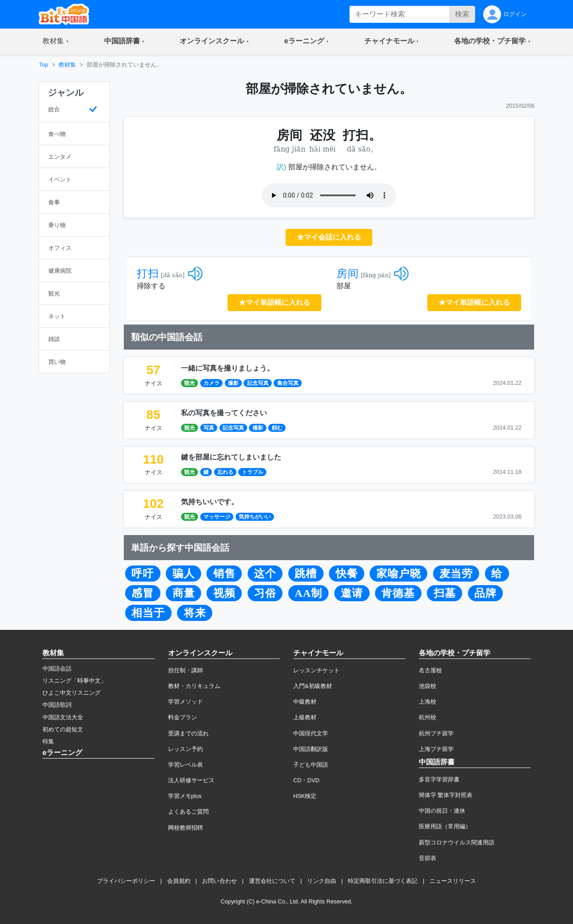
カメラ (211, 383)
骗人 (184, 574)
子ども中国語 (311, 765)
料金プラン (183, 717)
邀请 (352, 593)
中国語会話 (57, 669)
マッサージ (217, 517)
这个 (265, 574)
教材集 (67, 65)
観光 (190, 383)
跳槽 (306, 574)
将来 (195, 613)
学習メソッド (185, 702)
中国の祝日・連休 (442, 811)
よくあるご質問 (188, 812)
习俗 (265, 593)
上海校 (428, 702)
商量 (184, 593)
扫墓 (445, 593)
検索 (462, 14)
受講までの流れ (188, 733)
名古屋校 (430, 670)
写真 (209, 428)
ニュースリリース (453, 881)
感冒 (143, 593)
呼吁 (143, 574)
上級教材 (305, 717)
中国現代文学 (311, 733)
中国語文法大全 (63, 717)
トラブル (253, 472)
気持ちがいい (255, 517)
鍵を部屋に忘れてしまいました (231, 457)
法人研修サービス (191, 780)
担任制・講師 (185, 670)
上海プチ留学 (436, 749)
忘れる (225, 472)
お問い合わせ (219, 881)
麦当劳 (456, 574)
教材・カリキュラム (194, 686)
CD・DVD (306, 780)
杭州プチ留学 (436, 733)
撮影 (233, 383)
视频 (224, 593)
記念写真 (258, 383)
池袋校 (428, 686)
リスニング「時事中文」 (74, 681)
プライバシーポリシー (126, 881)
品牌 (485, 593)
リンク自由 (322, 881)
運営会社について (272, 881)
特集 (48, 741)
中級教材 (305, 702)
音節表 (428, 858)
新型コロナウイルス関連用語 (457, 842)
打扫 (148, 274)
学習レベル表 (185, 765)
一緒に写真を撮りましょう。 (228, 368)
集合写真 (288, 383)
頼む (277, 428)
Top (44, 65)
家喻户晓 (399, 574)
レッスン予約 (185, 749)
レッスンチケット (316, 670)
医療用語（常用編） (445, 826)
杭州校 (428, 717)
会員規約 (179, 881)
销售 (224, 574)
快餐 (347, 574)
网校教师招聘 (185, 828)
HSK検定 (305, 796)
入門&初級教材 (313, 686)
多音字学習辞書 (439, 779)
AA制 (308, 593)
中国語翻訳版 (311, 749)
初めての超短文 (63, 729)
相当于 (148, 613)
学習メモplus (185, 796)
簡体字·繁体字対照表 (446, 795)
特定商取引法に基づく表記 (383, 881)
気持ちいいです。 (210, 502)
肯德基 (398, 593)
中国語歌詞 (57, 705)
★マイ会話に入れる (329, 237)
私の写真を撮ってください (224, 413)
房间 (348, 274)
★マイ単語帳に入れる (274, 302)
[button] (56, 42)
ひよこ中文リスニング (72, 693)
